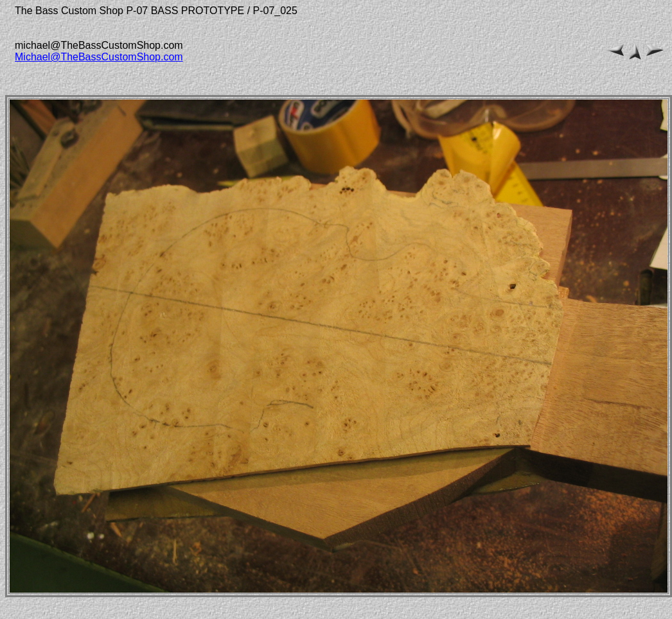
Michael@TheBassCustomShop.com (99, 57)
